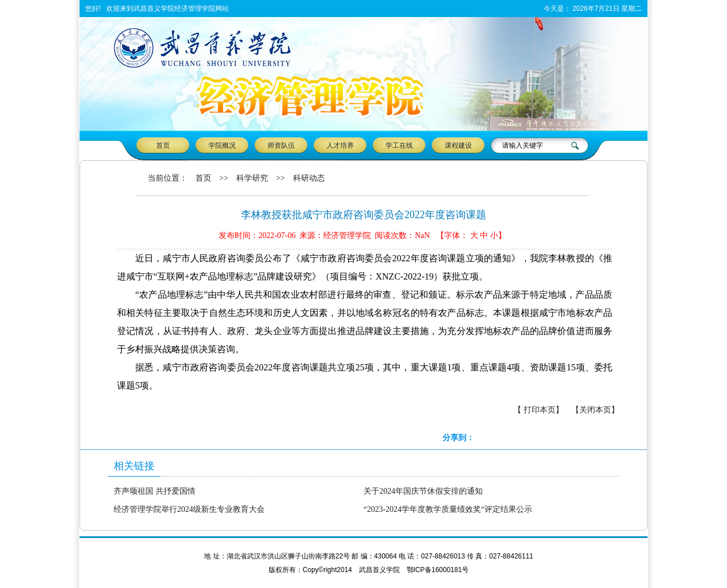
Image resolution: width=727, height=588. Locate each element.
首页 (163, 145)
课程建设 (458, 145)
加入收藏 (129, 26)
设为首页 (99, 26)
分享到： (458, 438)
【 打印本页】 (538, 410)
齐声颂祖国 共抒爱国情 (154, 491)
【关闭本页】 (595, 410)
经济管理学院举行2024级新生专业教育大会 (189, 509)
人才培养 (340, 145)
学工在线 (399, 145)
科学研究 (252, 178)
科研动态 (309, 178)
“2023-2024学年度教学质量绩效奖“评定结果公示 (448, 509)
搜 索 (576, 145)
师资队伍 (281, 145)
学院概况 (222, 145)
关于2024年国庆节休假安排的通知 (423, 491)
